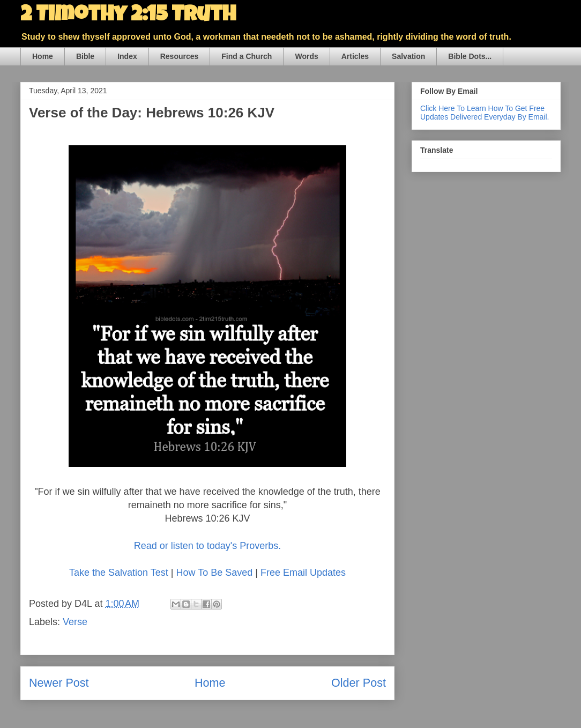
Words (306, 56)
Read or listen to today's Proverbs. (208, 546)
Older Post (359, 683)
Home (43, 56)
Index (127, 56)
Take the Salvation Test (119, 573)
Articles (355, 56)
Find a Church (247, 56)
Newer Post (59, 683)
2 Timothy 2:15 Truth (128, 16)
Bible (85, 56)
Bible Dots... (470, 56)
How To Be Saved (214, 573)
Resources (180, 56)
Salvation (408, 56)
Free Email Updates (303, 573)
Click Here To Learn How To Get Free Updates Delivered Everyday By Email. (485, 113)
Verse (75, 622)
